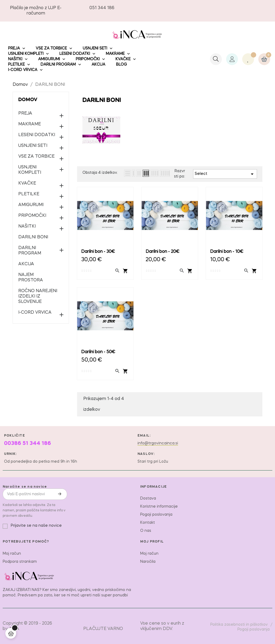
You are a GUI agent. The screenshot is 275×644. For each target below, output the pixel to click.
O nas (146, 531)
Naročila (148, 562)
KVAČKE (27, 183)
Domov (28, 100)
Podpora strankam (20, 562)
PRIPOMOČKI (32, 216)
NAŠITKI (27, 227)
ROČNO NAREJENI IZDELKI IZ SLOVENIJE (38, 296)
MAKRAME (30, 124)
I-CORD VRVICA (35, 313)
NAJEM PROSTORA (31, 278)
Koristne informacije (159, 507)
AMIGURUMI (31, 205)
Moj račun (12, 554)
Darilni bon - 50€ (98, 352)
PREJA (25, 114)
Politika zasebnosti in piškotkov (239, 625)
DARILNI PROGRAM (30, 251)
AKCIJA (26, 264)
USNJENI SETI (33, 146)
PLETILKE (29, 194)
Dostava (148, 498)
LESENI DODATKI (37, 135)
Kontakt (148, 523)
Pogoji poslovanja (156, 515)
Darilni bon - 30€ (98, 252)
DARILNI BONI (33, 237)
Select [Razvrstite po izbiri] (225, 174)
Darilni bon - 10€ (227, 252)
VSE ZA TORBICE (36, 157)
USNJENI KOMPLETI (30, 170)
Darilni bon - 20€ (162, 252)
